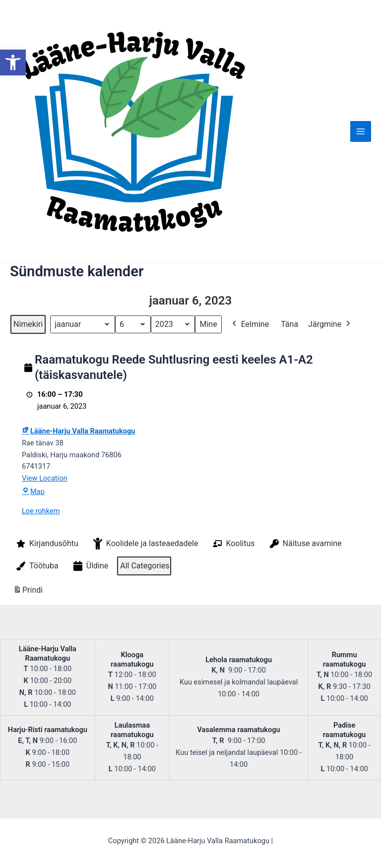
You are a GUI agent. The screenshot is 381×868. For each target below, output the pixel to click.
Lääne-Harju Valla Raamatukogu (78, 431)
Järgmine (330, 324)
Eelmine (250, 324)
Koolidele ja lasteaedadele (145, 544)
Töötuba (36, 566)
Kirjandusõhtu (46, 544)
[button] (13, 62)
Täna (289, 324)
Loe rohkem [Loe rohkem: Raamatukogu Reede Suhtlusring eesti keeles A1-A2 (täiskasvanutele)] (41, 511)
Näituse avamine (305, 544)
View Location (45, 478)
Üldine (90, 566)
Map (33, 492)
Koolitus (233, 544)
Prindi (28, 592)
